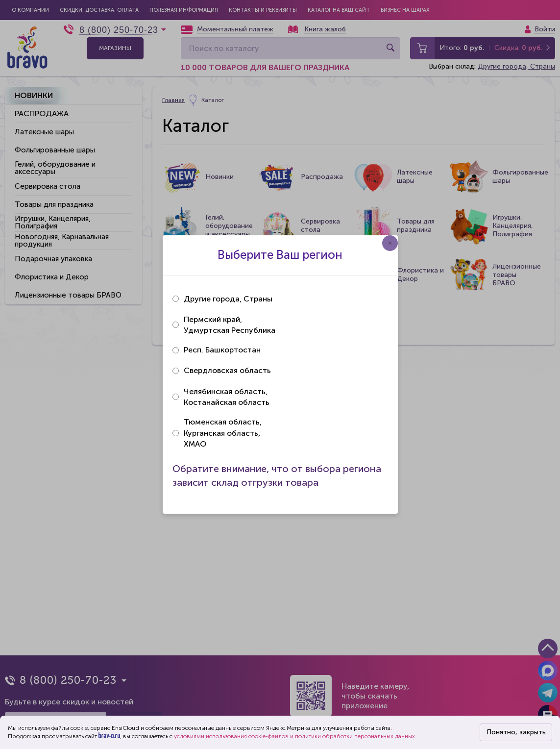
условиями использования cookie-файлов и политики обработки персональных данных (294, 736)
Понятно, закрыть (516, 732)
